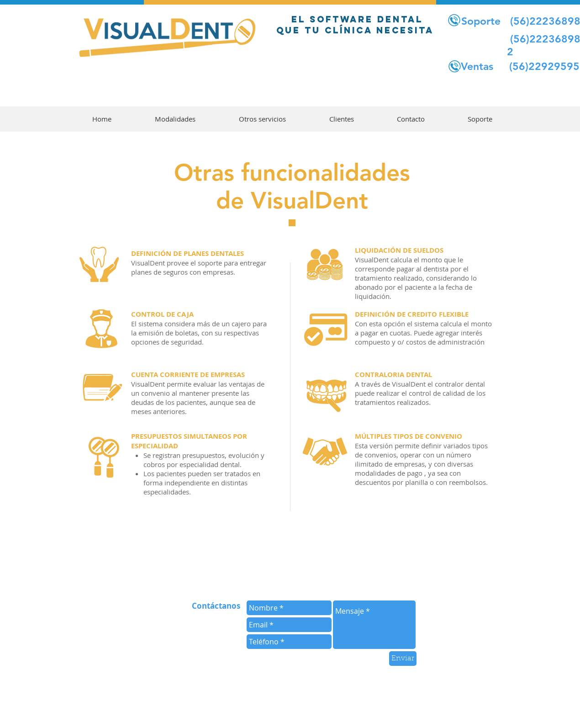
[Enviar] (403, 659)
